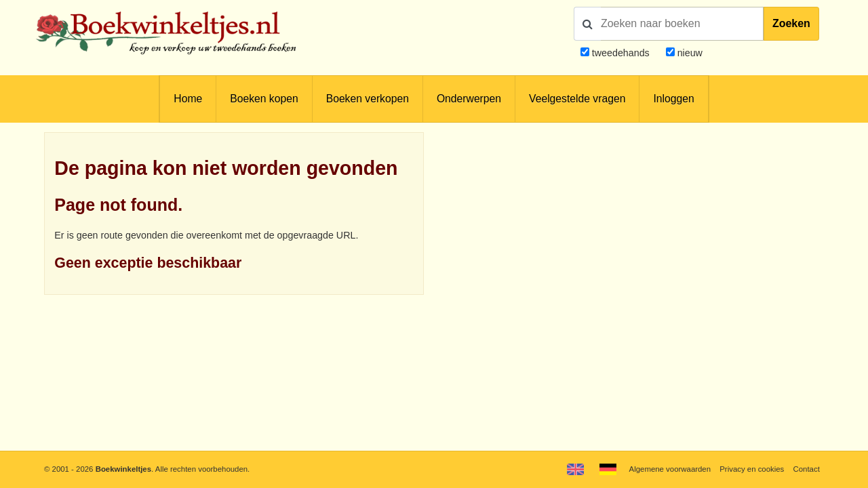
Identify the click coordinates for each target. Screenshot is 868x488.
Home (188, 99)
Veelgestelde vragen (577, 99)
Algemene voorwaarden (670, 469)
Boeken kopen (264, 99)
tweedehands (621, 53)
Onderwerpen (469, 99)
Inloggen (673, 99)
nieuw (689, 53)
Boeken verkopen (368, 99)
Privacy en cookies (752, 469)
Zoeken (791, 23)
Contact (807, 469)
